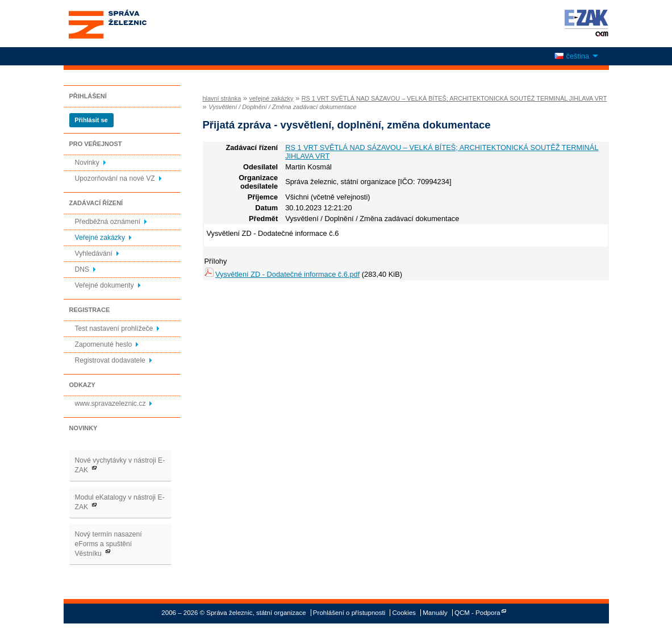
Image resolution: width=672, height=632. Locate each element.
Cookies (404, 613)
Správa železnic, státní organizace (128, 24)
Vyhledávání (94, 253)
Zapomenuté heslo (104, 344)
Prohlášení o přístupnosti (349, 613)
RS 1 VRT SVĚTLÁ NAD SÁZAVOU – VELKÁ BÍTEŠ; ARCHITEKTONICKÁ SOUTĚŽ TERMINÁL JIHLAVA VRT (454, 98)
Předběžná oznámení (108, 222)
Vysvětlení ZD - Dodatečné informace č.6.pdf (287, 274)
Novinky (87, 163)
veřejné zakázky (271, 98)
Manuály (435, 613)
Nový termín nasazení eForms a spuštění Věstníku (108, 544)
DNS (82, 269)
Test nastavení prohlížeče (114, 329)
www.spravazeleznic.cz (110, 404)
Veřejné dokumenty (105, 285)
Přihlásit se (91, 120)
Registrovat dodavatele (110, 360)
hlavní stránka (222, 98)
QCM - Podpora (477, 613)
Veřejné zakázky (100, 238)
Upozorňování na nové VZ (115, 178)
